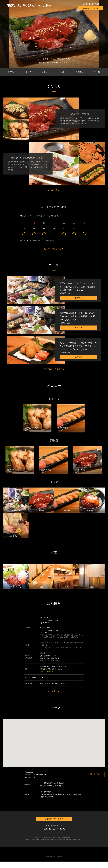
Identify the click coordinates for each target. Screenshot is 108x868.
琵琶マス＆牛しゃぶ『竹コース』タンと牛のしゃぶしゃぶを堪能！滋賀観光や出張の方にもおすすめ (78, 290)
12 (34, 234)
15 (64, 234)
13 (44, 234)
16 (74, 234)
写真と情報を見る (47, 676)
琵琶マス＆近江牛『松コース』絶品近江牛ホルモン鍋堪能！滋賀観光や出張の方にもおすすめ (78, 320)
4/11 (24, 234)
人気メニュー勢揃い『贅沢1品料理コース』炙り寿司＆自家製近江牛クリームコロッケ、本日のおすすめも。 (78, 349)
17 (84, 234)
